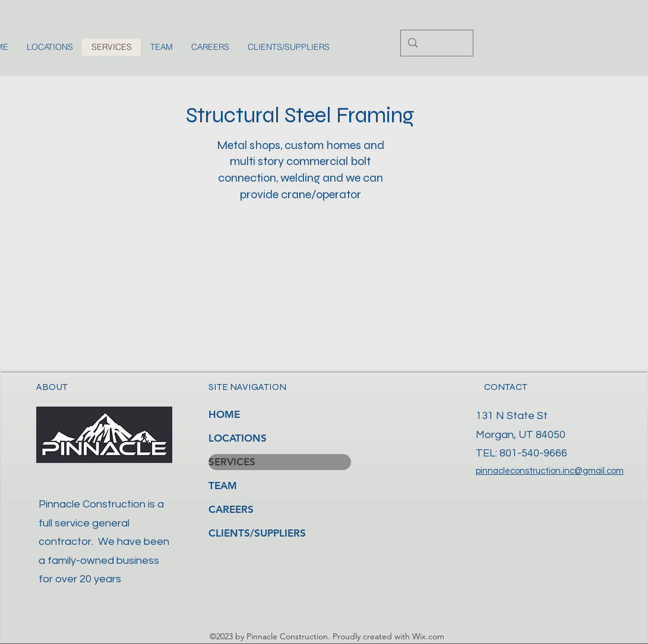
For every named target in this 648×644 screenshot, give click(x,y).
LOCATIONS (238, 438)
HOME (224, 414)
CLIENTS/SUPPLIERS (257, 533)
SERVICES (232, 462)
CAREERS (231, 509)
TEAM (223, 486)
